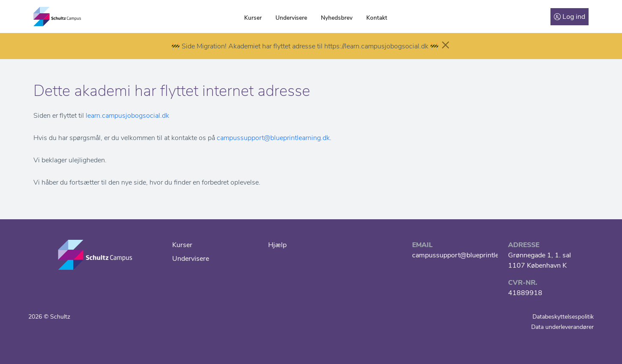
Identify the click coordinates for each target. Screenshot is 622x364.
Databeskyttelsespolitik (563, 317)
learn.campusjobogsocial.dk (127, 116)
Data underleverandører (562, 327)
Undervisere (291, 18)
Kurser (253, 18)
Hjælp (277, 245)
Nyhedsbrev (337, 18)
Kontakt (377, 18)
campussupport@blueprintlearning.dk (273, 138)
